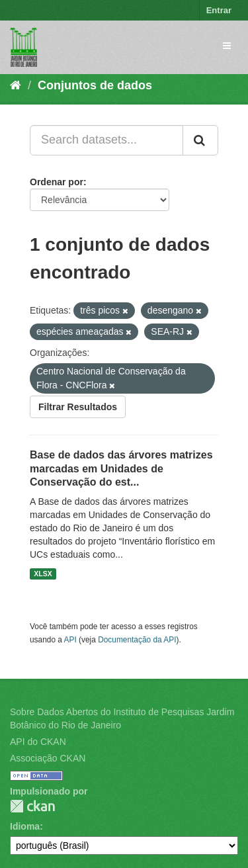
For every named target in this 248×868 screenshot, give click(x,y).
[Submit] (200, 140)
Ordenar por (57, 182)
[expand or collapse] (227, 46)
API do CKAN (38, 742)
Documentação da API (137, 640)
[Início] (16, 85)
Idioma (25, 826)
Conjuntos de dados (95, 85)
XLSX (43, 574)
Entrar (219, 10)
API (70, 640)
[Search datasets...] (106, 140)
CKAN (32, 806)
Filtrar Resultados (78, 407)
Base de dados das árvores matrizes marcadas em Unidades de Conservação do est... (121, 469)
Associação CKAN (48, 758)
